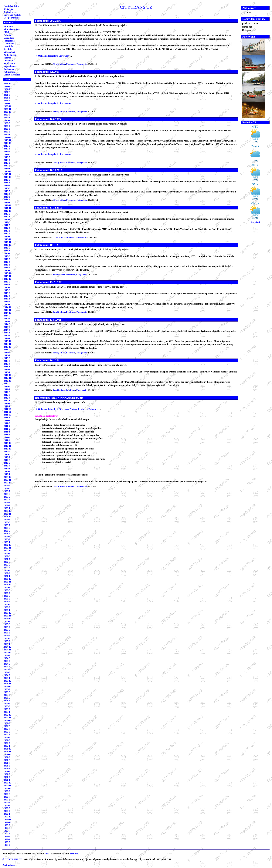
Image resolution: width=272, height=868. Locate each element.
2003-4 (7, 703)
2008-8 (7, 522)
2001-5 (7, 769)
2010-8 (7, 454)
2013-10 (7, 347)
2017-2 (7, 234)
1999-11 (7, 820)
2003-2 (7, 709)
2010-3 (7, 469)
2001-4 (7, 771)
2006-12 (7, 579)
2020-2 (7, 132)
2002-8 (7, 726)
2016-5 (7, 259)
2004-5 (7, 667)
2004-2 (7, 675)
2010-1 (7, 474)
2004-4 (7, 669)
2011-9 (7, 418)
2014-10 (7, 313)
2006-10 (7, 585)
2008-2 (7, 539)
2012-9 (7, 384)
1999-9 (7, 825)
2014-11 (7, 310)
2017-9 (7, 214)
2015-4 (7, 296)
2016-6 (7, 256)
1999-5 (7, 836)
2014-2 (7, 336)
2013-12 (7, 341)
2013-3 (7, 367)
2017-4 (7, 228)
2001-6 (7, 766)
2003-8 (7, 692)
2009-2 (7, 505)
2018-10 (7, 177)
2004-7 (7, 661)
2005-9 (7, 621)
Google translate (12, 18)
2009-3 (7, 502)
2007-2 (7, 573)
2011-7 (7, 423)
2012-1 (7, 406)
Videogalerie (10, 52)
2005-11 (7, 616)
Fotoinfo (9, 46)
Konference (9, 63)
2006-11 (7, 582)
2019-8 (7, 149)
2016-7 (7, 253)
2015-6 (7, 290)
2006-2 (7, 607)
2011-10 (7, 415)
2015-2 (7, 302)
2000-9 (7, 791)
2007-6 (7, 562)
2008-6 (7, 528)
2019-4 (7, 160)
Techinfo (8, 49)
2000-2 (7, 811)
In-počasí (255, 222)
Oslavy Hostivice (12, 75)
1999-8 (7, 828)
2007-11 (7, 548)
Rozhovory (9, 69)
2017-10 (7, 211)
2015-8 (7, 285)
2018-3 (7, 197)
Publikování (9, 72)
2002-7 (7, 729)
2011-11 (7, 412)
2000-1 (7, 814)
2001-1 (7, 780)
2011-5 (7, 429)
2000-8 (7, 794)
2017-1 (7, 236)
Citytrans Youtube (12, 15)
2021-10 (7, 84)
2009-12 (7, 477)
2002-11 (7, 718)
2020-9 (7, 115)
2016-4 (7, 262)
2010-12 (7, 443)
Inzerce (7, 58)
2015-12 (7, 273)
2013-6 (7, 358)
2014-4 (7, 330)
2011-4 (7, 432)
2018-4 (7, 194)
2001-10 (7, 754)
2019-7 (7, 152)
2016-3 (7, 265)
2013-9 (7, 350)
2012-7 (7, 389)
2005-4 (7, 636)
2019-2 (7, 166)
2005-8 (7, 624)
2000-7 (7, 797)
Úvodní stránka (11, 6)
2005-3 (7, 638)
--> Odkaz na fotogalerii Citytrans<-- (53, 56)
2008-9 (7, 519)
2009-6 (7, 494)
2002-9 (7, 723)
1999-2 (7, 845)
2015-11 (7, 276)
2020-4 (7, 126)
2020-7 (7, 120)
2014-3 (7, 333)
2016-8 (7, 251)
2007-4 (7, 568)
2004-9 (7, 655)
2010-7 (7, 457)
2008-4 (7, 534)
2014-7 (7, 321)
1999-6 (7, 834)
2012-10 (7, 381)
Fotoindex (10, 44)
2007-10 (7, 551)
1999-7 (7, 831)
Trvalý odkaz (59, 64)
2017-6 (7, 222)
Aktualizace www (12, 29)
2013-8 (7, 352)
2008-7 (7, 525)
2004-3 (7, 672)
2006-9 (7, 587)
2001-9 (7, 757)
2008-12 (7, 511)
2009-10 (7, 483)
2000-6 (7, 800)
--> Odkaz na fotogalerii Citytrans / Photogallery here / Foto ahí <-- (68, 409)
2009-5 (7, 497)
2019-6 (7, 154)
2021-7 (7, 89)
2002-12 (7, 715)
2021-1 (7, 103)
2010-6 (7, 460)
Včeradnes (9, 38)
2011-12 (7, 409)
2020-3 (7, 129)
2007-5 (7, 565)
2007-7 (7, 559)
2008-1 (7, 542)
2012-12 (7, 375)
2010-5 (7, 463)
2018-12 (7, 171)
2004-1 (7, 678)
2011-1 (7, 440)
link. (47, 854)
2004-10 (7, 653)
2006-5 (7, 599)
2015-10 (7, 279)
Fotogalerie (9, 41)
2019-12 (7, 137)
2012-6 (7, 392)
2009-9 (7, 486)
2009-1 (7, 508)
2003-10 (7, 686)
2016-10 (7, 245)
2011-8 (7, 420)
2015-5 (7, 293)
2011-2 (7, 437)
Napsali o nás (10, 66)
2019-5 (7, 157)
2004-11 (7, 650)
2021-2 (7, 101)
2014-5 (7, 327)
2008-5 (7, 531)
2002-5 (7, 735)
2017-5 (7, 225)
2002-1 (7, 746)
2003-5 (7, 701)
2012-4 (7, 398)
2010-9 (7, 452)
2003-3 (7, 706)
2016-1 (7, 270)
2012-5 (7, 395)
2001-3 (7, 774)
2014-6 (7, 324)
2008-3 (7, 536)
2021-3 (7, 98)
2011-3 (7, 435)
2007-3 (7, 570)
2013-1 (7, 372)
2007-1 (7, 576)
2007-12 (7, 545)
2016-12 (7, 239)
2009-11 (7, 480)
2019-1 (7, 169)
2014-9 (7, 316)
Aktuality (8, 27)
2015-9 (7, 282)
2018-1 (7, 202)
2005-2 (7, 641)
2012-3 (7, 401)
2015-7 (7, 287)
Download (8, 61)
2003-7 (7, 695)
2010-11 (7, 446)
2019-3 (7, 163)
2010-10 (7, 449)
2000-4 (7, 805)
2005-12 (7, 613)
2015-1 (7, 304)
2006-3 (7, 604)
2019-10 (7, 143)
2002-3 (7, 740)
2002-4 (7, 737)
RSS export (9, 9)
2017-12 (7, 205)
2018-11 (7, 174)
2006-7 (7, 593)
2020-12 (7, 106)
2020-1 (7, 135)
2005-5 (7, 633)
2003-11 (7, 684)
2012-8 (7, 386)
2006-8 (7, 590)
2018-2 (7, 200)
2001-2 (7, 777)
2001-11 (7, 752)
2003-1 (7, 712)
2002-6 (7, 732)
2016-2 (7, 268)
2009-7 (7, 491)
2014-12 (7, 307)
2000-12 (7, 783)
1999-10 (7, 822)
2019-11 (7, 140)
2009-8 (7, 488)
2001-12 (7, 749)
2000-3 (7, 808)
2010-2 (7, 471)
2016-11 (7, 242)
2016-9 (7, 248)
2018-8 (7, 183)
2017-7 (7, 219)
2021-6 (7, 92)
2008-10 (7, 517)
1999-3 (7, 842)
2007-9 (7, 553)
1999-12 (7, 817)
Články (7, 32)
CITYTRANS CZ (13, 859)
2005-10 (7, 619)
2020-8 (7, 118)
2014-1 (7, 338)
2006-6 (7, 596)
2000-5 (7, 803)
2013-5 (7, 361)
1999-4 (7, 839)
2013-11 (7, 344)
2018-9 (7, 180)
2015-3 (7, 299)
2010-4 (7, 466)
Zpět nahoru (8, 865)
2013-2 (7, 369)
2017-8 (7, 217)
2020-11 (7, 109)
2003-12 (7, 681)
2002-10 (7, 720)
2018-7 (7, 185)
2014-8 (7, 319)
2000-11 (7, 786)
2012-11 (7, 378)
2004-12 (7, 647)
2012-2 (7, 403)
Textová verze (10, 12)
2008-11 (7, 514)
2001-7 (7, 763)
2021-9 (7, 86)
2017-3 (7, 231)
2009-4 (7, 500)
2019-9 (7, 146)
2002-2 (7, 743)
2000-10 (7, 788)
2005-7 (7, 627)
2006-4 (7, 602)
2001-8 (7, 760)
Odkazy (7, 35)
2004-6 (7, 664)
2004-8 (7, 658)
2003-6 (7, 698)
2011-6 (7, 426)
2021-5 (7, 95)
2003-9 (7, 689)
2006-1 (7, 610)
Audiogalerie (10, 55)
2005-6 (7, 630)
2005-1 (7, 644)
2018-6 (7, 188)
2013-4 (7, 364)
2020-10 (7, 112)
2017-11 (7, 208)
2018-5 (7, 191)
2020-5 (7, 123)
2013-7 (7, 355)
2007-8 (7, 556)
